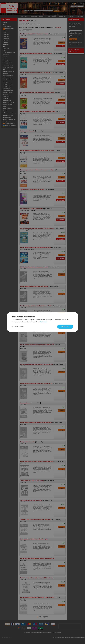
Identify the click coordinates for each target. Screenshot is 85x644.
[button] (18, 327)
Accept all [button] (65, 327)
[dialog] (42, 322)
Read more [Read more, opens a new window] (44, 322)
